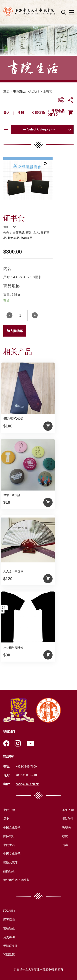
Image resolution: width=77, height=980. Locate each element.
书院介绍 (9, 810)
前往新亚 (9, 928)
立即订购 (38, 113)
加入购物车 (15, 331)
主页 (7, 91)
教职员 (67, 827)
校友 (65, 836)
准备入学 (68, 810)
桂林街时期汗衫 (13, 648)
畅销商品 (27, 238)
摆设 (29, 232)
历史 (6, 819)
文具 (36, 232)
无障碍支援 (10, 946)
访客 (65, 845)
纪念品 (34, 91)
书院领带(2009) (13, 419)
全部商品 (18, 232)
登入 (7, 113)
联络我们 (9, 911)
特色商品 (14, 238)
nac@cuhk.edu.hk (27, 784)
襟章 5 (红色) (12, 495)
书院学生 (68, 819)
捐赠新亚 (9, 871)
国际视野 (9, 836)
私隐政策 (9, 954)
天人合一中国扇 (13, 571)
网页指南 (9, 920)
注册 (21, 113)
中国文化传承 (12, 827)
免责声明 (9, 937)
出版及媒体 (10, 862)
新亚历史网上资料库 (16, 880)
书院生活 (20, 91)
